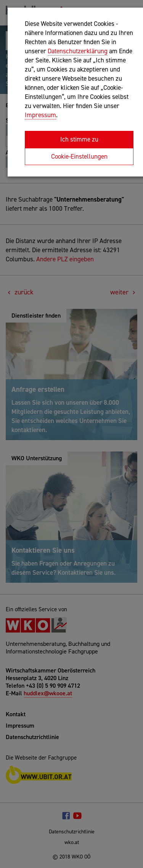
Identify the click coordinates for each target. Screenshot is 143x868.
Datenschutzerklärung (78, 51)
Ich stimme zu (79, 139)
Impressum (40, 115)
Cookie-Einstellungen (79, 156)
